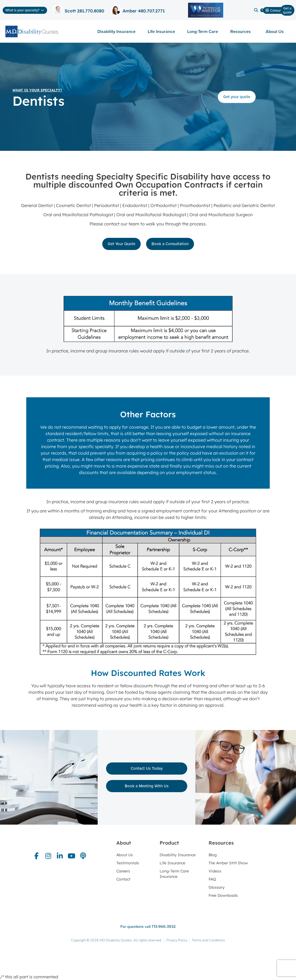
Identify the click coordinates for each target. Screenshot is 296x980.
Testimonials (128, 863)
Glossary (217, 887)
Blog (213, 855)
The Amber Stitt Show (228, 863)
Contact (123, 879)
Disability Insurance (116, 31)
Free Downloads (223, 895)
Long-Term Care (203, 31)
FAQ (212, 879)
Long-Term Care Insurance (174, 874)
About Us (276, 31)
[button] (256, 10)
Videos (215, 871)
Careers (123, 871)
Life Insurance (161, 31)
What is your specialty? (37, 90)
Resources (242, 31)
